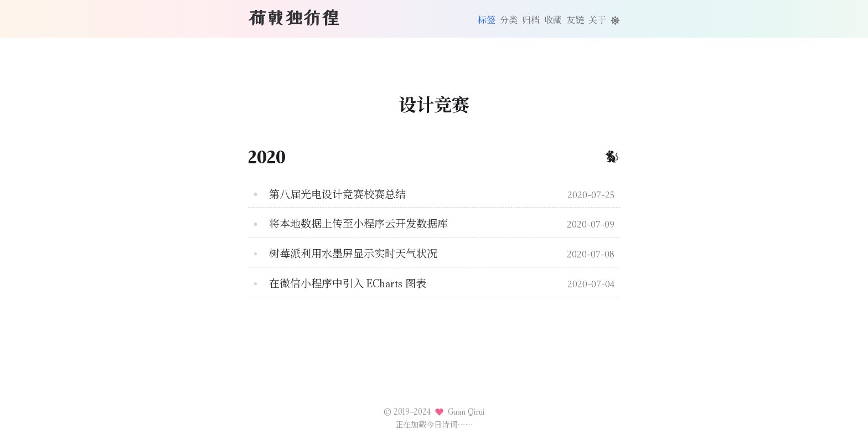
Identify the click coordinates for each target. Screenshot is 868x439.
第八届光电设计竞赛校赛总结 (337, 195)
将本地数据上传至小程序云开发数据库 (358, 224)
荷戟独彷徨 (294, 18)
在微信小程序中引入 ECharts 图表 (348, 284)
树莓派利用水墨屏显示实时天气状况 (353, 254)
